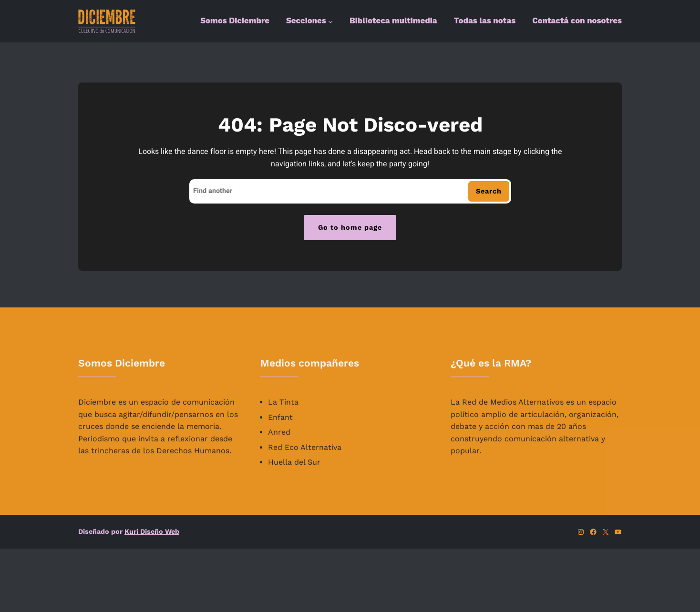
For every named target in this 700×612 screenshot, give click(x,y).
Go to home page (350, 227)
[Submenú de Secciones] (330, 21)
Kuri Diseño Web (152, 531)
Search (489, 191)
